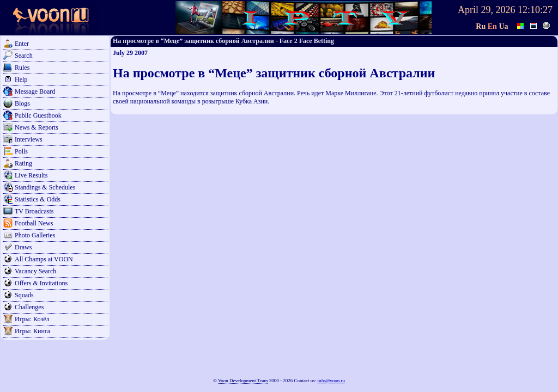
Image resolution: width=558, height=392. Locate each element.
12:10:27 (535, 10)
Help (21, 79)
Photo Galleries (35, 235)
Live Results (31, 175)
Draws (23, 247)
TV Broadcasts (34, 211)
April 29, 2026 (487, 10)
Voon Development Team (243, 381)
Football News (34, 223)
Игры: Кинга (32, 331)
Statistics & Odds (38, 199)
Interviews (29, 139)
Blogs (22, 103)
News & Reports (37, 127)
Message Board (35, 91)
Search (24, 56)
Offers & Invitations (41, 283)
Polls (21, 151)
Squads (24, 295)
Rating (23, 163)
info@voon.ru (331, 381)
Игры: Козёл (32, 319)
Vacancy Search (35, 271)
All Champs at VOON (44, 259)
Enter (22, 44)
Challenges (29, 307)
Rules (22, 68)
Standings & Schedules (45, 187)
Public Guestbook (38, 115)
